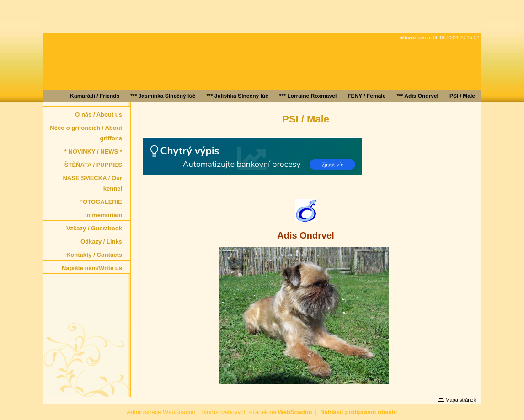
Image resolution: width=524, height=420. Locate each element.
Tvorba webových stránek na (256, 412)
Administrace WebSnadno (161, 412)
